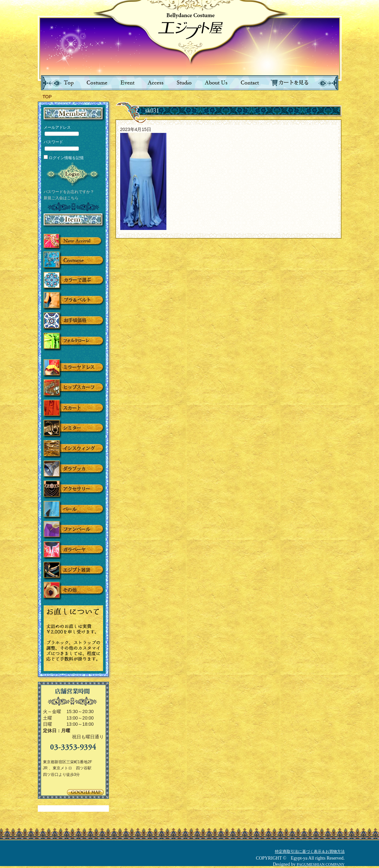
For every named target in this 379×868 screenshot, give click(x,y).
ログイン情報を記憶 (64, 158)
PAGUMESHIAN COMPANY (321, 864)
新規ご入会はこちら (61, 198)
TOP (47, 97)
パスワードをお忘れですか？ (69, 192)
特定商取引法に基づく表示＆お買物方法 (310, 852)
